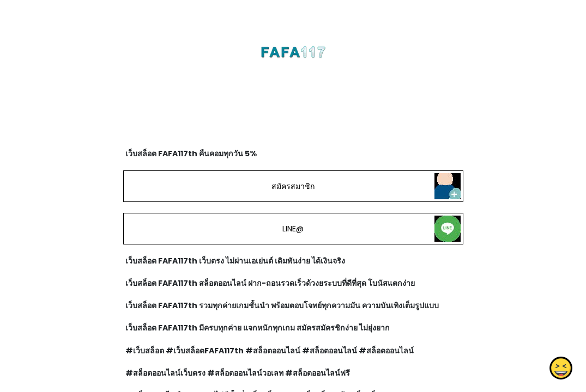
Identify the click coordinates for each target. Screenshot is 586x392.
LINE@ (293, 229)
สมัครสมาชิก (293, 186)
